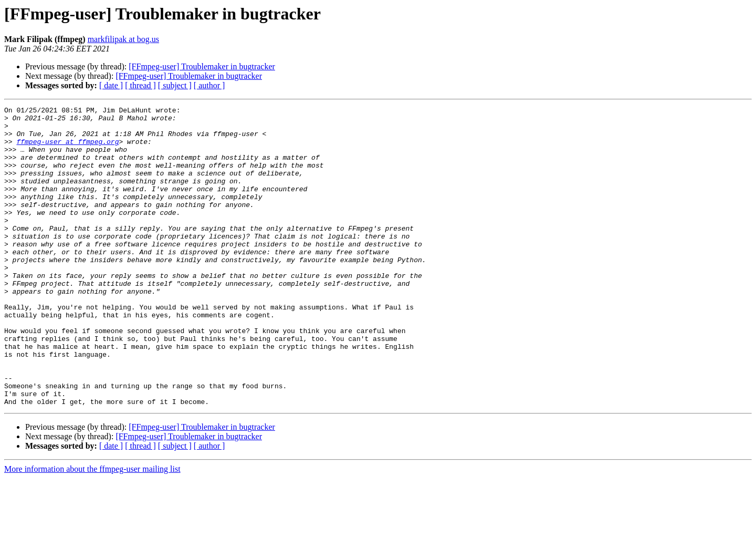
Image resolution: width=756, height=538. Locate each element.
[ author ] (209, 85)
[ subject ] (175, 85)
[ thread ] (140, 85)
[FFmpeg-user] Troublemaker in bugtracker (202, 66)
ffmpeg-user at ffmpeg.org (67, 149)
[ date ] (111, 85)
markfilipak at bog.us (123, 39)
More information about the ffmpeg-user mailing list (92, 529)
